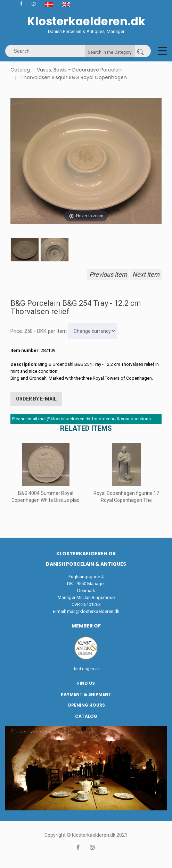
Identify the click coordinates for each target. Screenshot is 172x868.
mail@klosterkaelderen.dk (93, 611)
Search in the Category (110, 52)
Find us (86, 683)
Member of (86, 626)
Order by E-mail (36, 399)
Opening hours (86, 705)
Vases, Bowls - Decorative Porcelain (80, 70)
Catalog (20, 70)
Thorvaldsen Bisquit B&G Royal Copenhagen (74, 77)
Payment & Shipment (86, 694)
